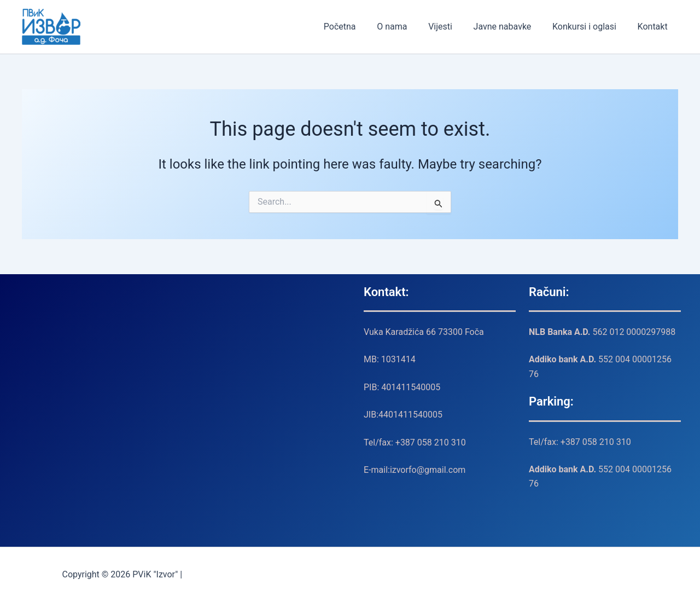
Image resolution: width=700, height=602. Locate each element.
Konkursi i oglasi (590, 27)
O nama (408, 27)
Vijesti (453, 27)
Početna (360, 27)
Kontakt (654, 27)
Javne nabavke (511, 27)
